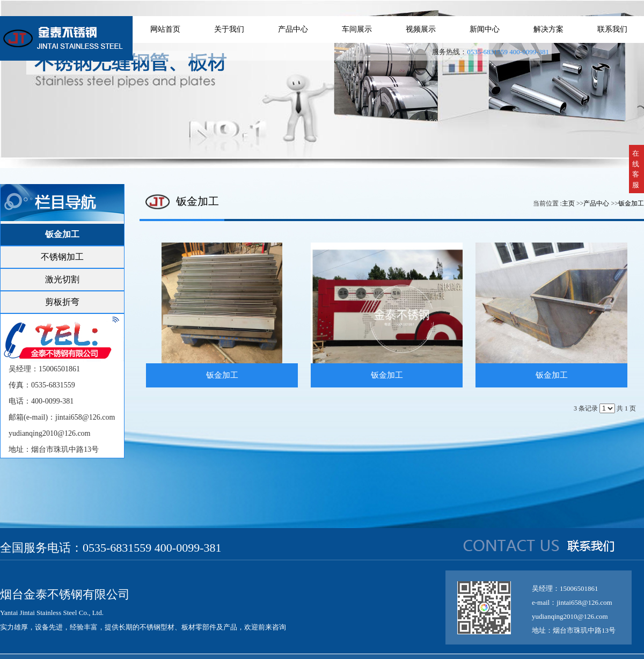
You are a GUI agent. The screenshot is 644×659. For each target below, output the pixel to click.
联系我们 (612, 29)
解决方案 (548, 29)
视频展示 (421, 29)
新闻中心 (485, 29)
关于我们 (229, 29)
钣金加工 (631, 203)
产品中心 (293, 29)
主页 (568, 203)
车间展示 (357, 29)
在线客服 (636, 169)
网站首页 (165, 29)
